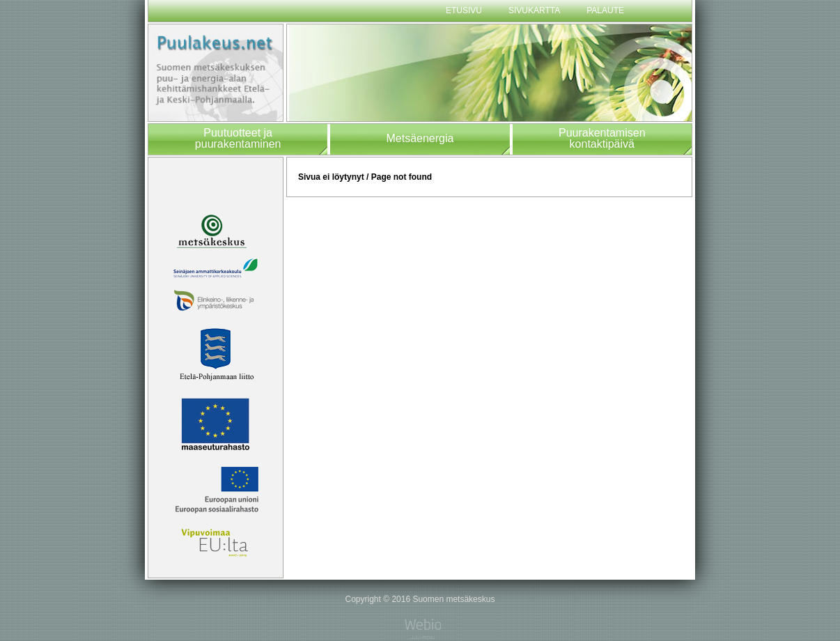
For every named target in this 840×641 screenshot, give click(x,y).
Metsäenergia (420, 138)
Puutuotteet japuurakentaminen (238, 138)
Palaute (605, 10)
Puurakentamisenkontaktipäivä (602, 138)
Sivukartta (534, 10)
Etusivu (464, 10)
